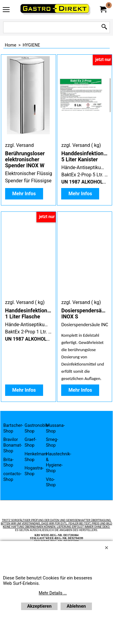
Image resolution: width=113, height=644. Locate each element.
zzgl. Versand (19, 145)
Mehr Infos (24, 194)
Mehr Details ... (53, 593)
